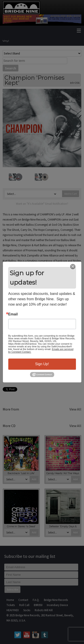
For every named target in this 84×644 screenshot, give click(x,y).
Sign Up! (42, 364)
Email (13, 314)
